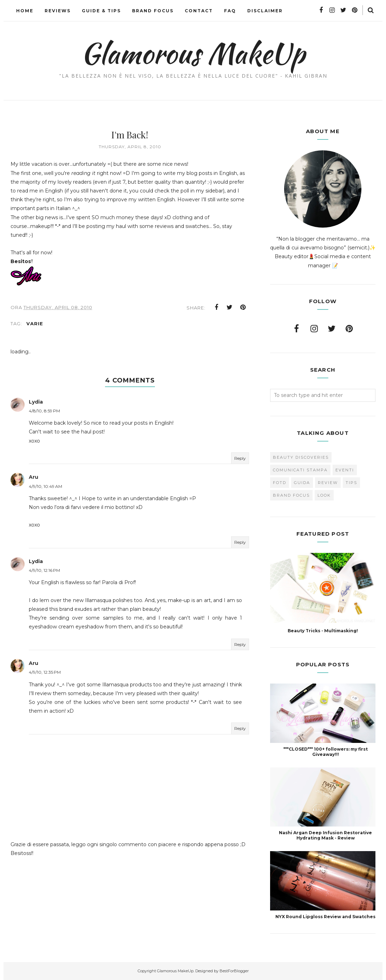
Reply (240, 458)
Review (328, 483)
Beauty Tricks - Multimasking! (323, 631)
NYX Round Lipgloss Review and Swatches (325, 917)
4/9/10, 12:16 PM (44, 571)
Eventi (345, 470)
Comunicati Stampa (300, 470)
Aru (34, 477)
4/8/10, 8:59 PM (44, 411)
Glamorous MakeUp (193, 53)
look (324, 495)
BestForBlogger (234, 971)
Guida (302, 483)
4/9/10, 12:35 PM (45, 672)
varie (35, 324)
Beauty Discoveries (301, 457)
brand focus (291, 495)
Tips (351, 483)
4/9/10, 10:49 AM (45, 486)
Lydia (36, 402)
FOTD (280, 483)
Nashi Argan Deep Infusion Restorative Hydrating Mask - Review (325, 835)
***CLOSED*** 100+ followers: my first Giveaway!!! (326, 752)
